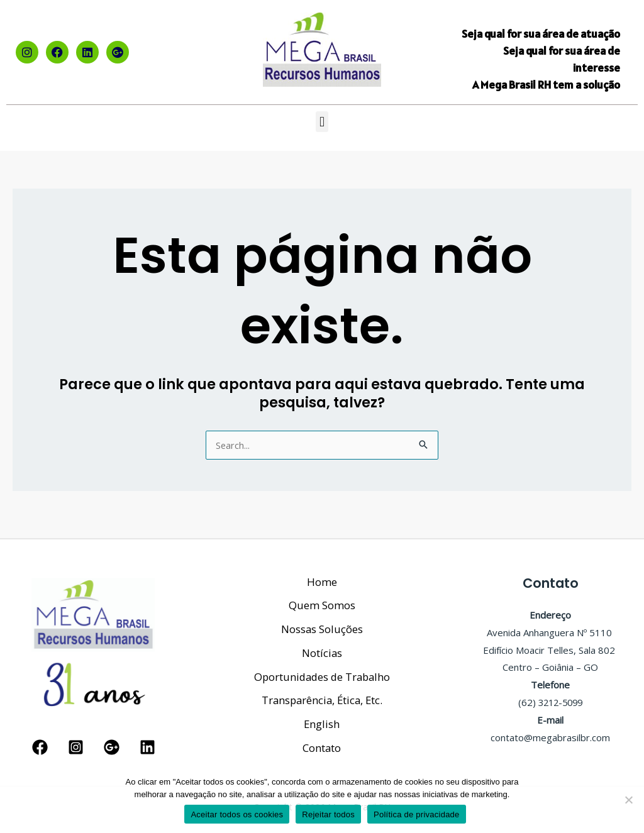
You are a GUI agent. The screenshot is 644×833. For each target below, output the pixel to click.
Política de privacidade (417, 814)
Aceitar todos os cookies (237, 814)
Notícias (322, 648)
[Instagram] (76, 743)
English (322, 723)
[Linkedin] (147, 743)
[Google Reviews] (112, 743)
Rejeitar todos (328, 814)
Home (322, 574)
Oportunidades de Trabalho (322, 673)
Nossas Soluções (322, 623)
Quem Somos (322, 598)
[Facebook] (40, 743)
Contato (322, 747)
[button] (322, 122)
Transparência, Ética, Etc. (322, 698)
